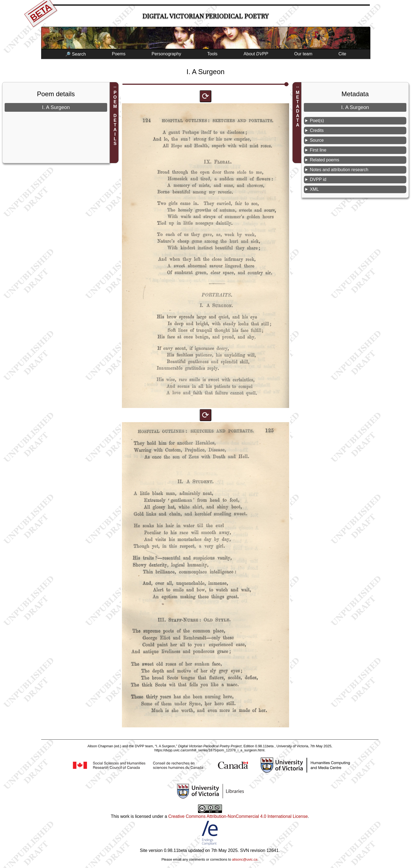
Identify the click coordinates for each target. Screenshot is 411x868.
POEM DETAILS (115, 118)
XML (314, 189)
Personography (166, 54)
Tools (212, 54)
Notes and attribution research (339, 170)
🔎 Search (75, 54)
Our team (303, 54)
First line (318, 150)
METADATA (298, 109)
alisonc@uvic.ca (245, 859)
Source (317, 140)
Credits (317, 130)
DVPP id (318, 179)
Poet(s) (317, 121)
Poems (119, 54)
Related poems (325, 160)
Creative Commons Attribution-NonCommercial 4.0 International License (238, 816)
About (256, 54)
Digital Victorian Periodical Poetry (205, 16)
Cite (342, 54)
